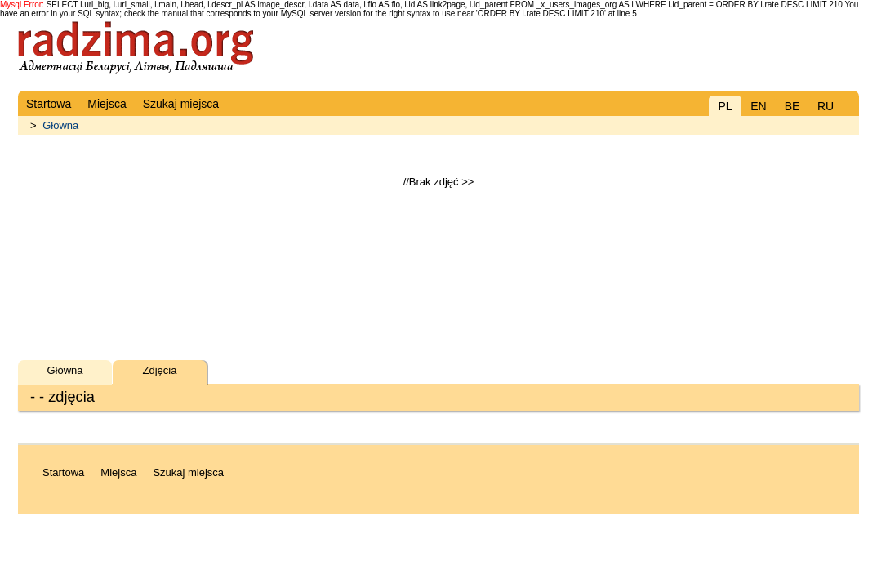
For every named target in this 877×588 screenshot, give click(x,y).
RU (826, 106)
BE (792, 106)
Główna (60, 125)
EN (758, 106)
